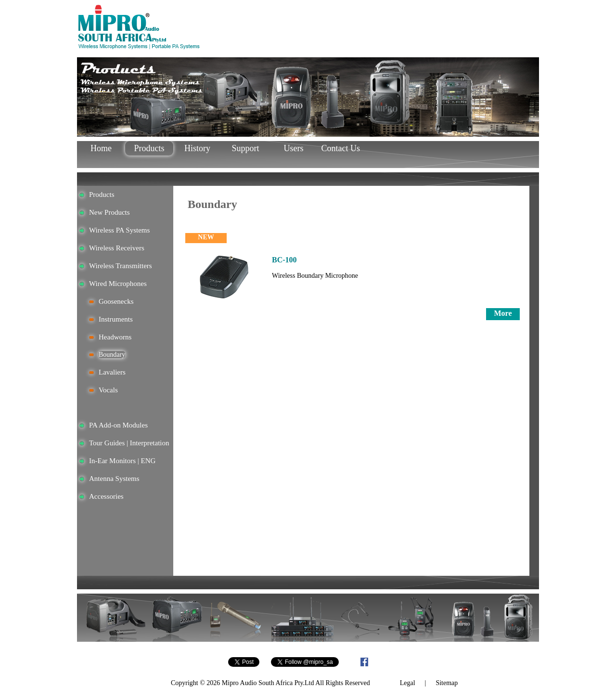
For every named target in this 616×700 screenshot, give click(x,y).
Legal (408, 683)
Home (101, 148)
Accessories (106, 496)
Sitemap (447, 683)
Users (294, 148)
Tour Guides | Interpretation (129, 443)
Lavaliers (112, 372)
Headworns (115, 337)
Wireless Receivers (117, 248)
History (197, 148)
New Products (109, 212)
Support (245, 148)
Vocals (108, 390)
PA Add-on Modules (118, 425)
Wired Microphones (118, 284)
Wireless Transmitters (121, 266)
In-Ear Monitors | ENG (122, 461)
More (503, 313)
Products (149, 148)
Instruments (116, 319)
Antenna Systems (114, 479)
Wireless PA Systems (119, 230)
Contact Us (342, 148)
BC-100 (284, 260)
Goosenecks (116, 301)
